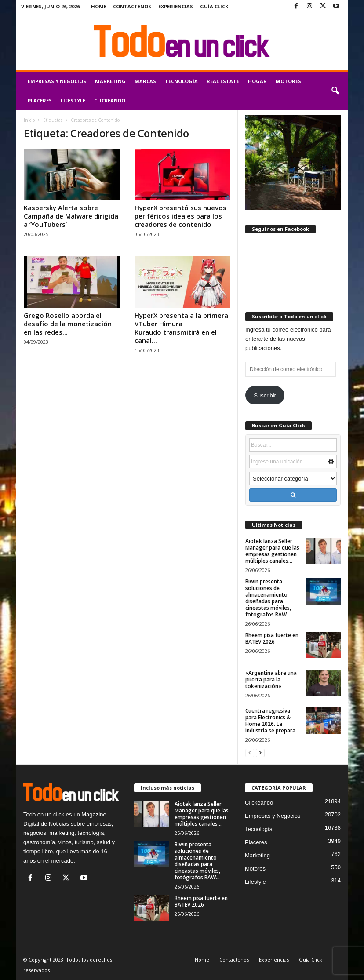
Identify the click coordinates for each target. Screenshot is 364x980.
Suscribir (265, 395)
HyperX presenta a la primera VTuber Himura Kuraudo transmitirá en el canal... (181, 328)
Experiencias (176, 6)
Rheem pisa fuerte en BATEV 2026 (272, 638)
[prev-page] (250, 752)
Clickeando (110, 100)
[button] (335, 91)
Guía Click (214, 6)
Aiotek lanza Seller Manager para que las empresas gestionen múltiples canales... (272, 551)
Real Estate (223, 81)
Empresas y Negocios (57, 81)
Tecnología (181, 81)
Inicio (29, 120)
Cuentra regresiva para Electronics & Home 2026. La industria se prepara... (272, 721)
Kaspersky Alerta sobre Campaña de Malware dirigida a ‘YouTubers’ (71, 216)
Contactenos (132, 6)
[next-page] (260, 752)
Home (99, 6)
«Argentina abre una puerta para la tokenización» (271, 679)
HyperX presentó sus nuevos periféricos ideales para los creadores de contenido (180, 216)
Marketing (110, 81)
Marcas (145, 81)
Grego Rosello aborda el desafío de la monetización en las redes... (68, 324)
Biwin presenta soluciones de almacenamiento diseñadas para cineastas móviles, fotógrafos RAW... (268, 598)
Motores (288, 81)
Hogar (257, 81)
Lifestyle (73, 100)
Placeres (40, 100)
